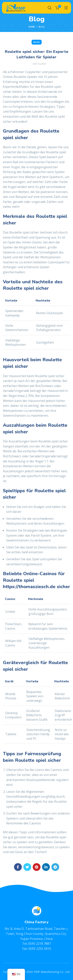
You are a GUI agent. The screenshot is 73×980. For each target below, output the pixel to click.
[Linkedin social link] (46, 867)
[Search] (50, 8)
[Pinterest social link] (37, 867)
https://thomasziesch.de (29, 587)
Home (32, 27)
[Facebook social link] (18, 867)
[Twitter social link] (27, 867)
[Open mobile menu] (66, 8)
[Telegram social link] (55, 867)
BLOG (42, 27)
